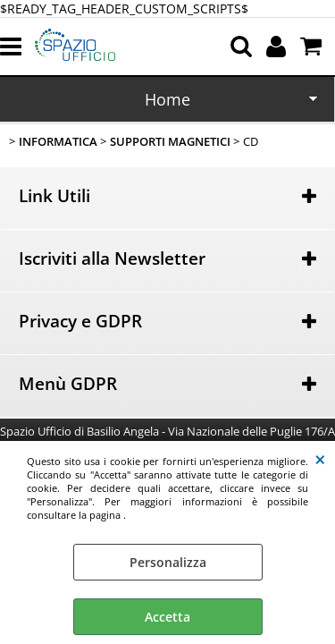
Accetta (167, 617)
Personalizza (168, 562)
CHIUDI (320, 459)
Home (167, 99)
